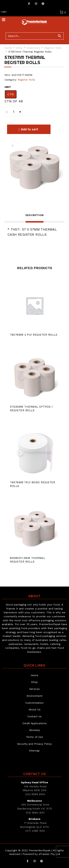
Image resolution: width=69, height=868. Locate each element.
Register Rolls (53, 48)
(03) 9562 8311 (35, 813)
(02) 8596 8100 (35, 794)
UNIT (8, 87)
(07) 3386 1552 (35, 831)
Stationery (33, 48)
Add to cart (30, 129)
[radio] (11, 94)
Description (35, 215)
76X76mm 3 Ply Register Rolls (34, 335)
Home (8, 48)
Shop (19, 48)
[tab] (35, 217)
